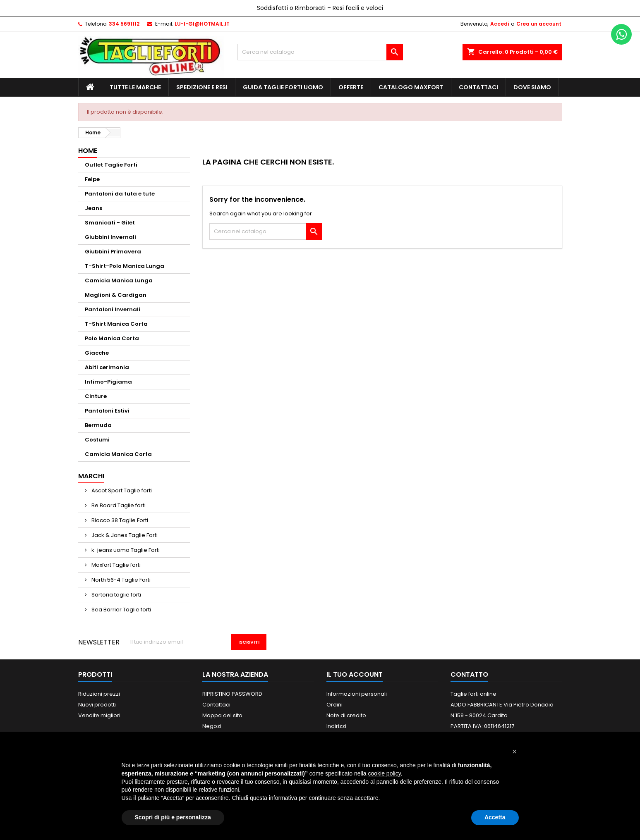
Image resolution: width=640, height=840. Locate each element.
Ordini (334, 705)
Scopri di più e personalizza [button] (173, 817)
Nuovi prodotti (97, 705)
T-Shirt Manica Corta (116, 324)
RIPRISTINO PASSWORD (232, 694)
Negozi (212, 726)
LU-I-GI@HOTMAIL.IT (202, 24)
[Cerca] (320, 52)
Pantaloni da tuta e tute (120, 194)
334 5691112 (124, 24)
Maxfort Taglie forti (115, 565)
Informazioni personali (357, 694)
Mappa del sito (222, 715)
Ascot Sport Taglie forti (121, 490)
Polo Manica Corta (112, 338)
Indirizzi (336, 726)
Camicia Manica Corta (118, 454)
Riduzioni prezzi (99, 694)
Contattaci (478, 87)
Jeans (93, 208)
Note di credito (346, 715)
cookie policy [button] (384, 773)
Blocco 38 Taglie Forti (119, 520)
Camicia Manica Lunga (119, 280)
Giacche (97, 353)
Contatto (469, 674)
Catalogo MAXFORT (411, 87)
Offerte (351, 87)
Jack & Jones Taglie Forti (124, 535)
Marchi (91, 476)
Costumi (97, 440)
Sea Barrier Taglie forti (121, 610)
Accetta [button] (495, 817)
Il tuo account (355, 674)
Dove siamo (532, 87)
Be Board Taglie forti (118, 505)
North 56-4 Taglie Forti (120, 580)
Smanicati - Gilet (110, 223)
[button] (515, 752)
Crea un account (539, 24)
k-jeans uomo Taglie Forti (125, 550)
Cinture (96, 396)
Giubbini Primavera (113, 252)
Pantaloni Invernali (113, 309)
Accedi (500, 24)
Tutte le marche (135, 87)
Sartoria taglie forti (116, 595)
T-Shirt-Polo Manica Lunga (125, 266)
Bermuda (98, 425)
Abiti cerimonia (107, 367)
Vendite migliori (99, 715)
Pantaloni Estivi (107, 411)
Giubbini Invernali (110, 237)
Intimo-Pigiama (108, 382)
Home (88, 151)
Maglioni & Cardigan (116, 295)
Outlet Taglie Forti (111, 165)
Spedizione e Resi (202, 87)
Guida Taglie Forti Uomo (283, 87)
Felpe (92, 179)
